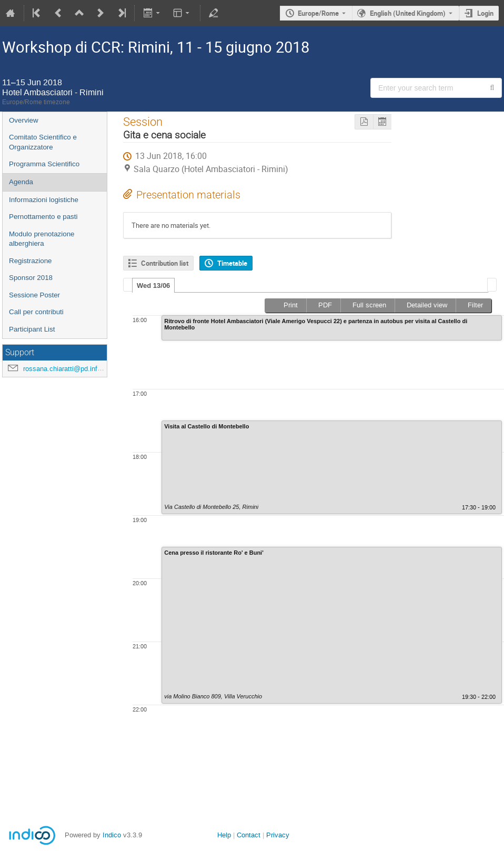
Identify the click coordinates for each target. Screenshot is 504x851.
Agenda (21, 182)
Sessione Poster (34, 295)
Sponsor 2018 (31, 278)
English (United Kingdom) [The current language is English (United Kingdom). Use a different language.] (408, 13)
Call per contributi (36, 312)
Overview (24, 120)
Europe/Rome (318, 13)
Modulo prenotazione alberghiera (42, 239)
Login (485, 13)
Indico (112, 835)
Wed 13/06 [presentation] (153, 286)
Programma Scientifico (44, 164)
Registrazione (31, 261)
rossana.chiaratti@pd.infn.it (65, 369)
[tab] (153, 285)
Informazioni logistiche (44, 200)
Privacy (278, 835)
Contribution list (165, 263)
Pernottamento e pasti (43, 217)
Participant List (32, 329)
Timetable (232, 263)
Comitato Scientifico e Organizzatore (43, 142)
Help (224, 835)
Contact (249, 835)
